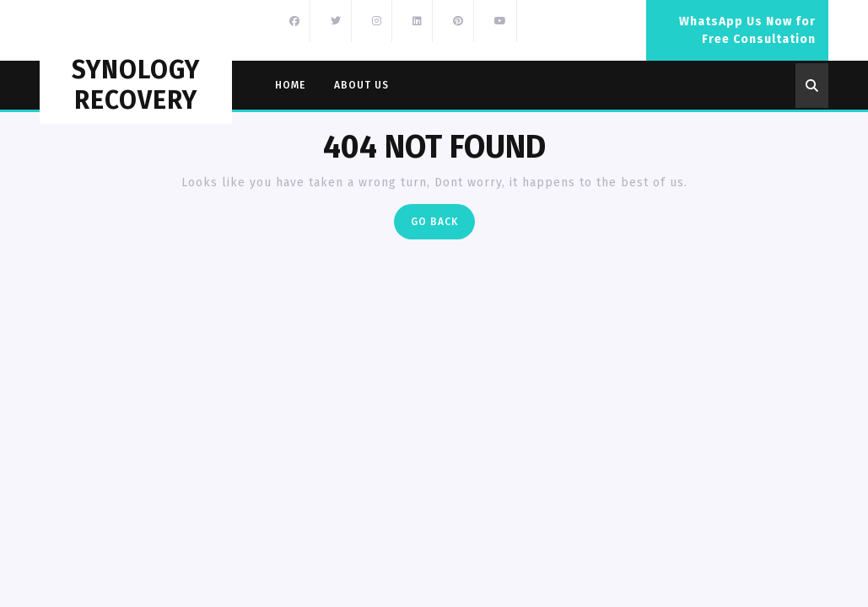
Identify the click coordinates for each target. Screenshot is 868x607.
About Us (361, 85)
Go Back (443, 226)
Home (290, 85)
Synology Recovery (136, 85)
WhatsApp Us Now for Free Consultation (754, 38)
